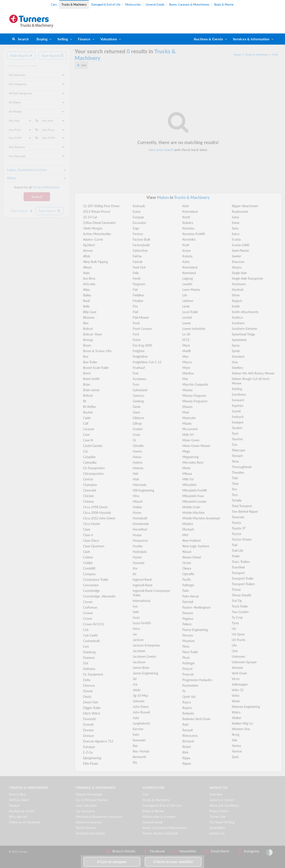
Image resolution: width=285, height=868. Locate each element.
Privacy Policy (219, 811)
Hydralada (140, 552)
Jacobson (139, 662)
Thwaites (238, 472)
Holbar (137, 507)
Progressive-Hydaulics (197, 680)
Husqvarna (140, 540)
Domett (88, 724)
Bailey (87, 295)
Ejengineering (92, 758)
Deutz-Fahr (91, 702)
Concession (91, 585)
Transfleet (238, 567)
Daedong (89, 652)
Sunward (238, 400)
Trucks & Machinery (74, 4)
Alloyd (87, 267)
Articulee (89, 284)
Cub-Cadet (90, 635)
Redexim (188, 713)
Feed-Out (139, 267)
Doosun (89, 736)
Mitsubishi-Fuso (193, 496)
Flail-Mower (141, 317)
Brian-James (91, 390)
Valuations (109, 39)
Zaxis (235, 757)
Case (86, 435)
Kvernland (189, 273)
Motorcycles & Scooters (159, 817)
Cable (87, 418)
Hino (136, 496)
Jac (135, 634)
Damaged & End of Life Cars (162, 805)
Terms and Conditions (224, 805)
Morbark (188, 529)
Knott (186, 217)
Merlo (186, 468)
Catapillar (89, 457)
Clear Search (22, 211)
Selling (63, 39)
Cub (86, 630)
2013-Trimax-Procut (97, 212)
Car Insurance (85, 811)
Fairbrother (140, 251)
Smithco (237, 317)
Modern (188, 524)
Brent (87, 373)
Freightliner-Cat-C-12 (147, 362)
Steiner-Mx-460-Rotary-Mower (253, 373)
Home (237, 55)
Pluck (186, 658)
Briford (88, 396)
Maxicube (189, 418)
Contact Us (217, 833)
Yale (234, 740)
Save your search (161, 150)
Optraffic (188, 574)
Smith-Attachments (245, 312)
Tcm (235, 445)
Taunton (237, 439)
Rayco (187, 702)
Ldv (185, 295)
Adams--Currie (93, 239)
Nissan (187, 552)
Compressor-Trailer (96, 580)
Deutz (87, 697)
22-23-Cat (90, 217)
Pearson (188, 613)
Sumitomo (239, 394)
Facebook (154, 851)
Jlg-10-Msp (140, 695)
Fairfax (137, 256)
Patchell (188, 602)
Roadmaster (240, 212)
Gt (134, 440)
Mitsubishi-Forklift (195, 490)
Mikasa (187, 474)
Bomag (88, 340)
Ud (234, 629)
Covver (88, 602)
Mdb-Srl (188, 435)
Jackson (138, 640)
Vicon (236, 679)
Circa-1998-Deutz (95, 507)
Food (136, 323)
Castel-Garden (93, 446)
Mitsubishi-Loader (194, 501)
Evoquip (138, 217)
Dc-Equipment (93, 674)
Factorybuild (141, 245)
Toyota (236, 523)
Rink (185, 752)
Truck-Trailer (240, 606)
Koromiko (189, 239)
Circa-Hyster (92, 524)
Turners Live (218, 817)
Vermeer (237, 668)
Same (236, 223)
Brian (87, 384)
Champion (90, 485)
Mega (186, 451)
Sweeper (238, 422)
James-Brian (141, 668)
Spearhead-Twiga (243, 334)
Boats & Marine (224, 4)
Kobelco (188, 223)
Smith (236, 306)
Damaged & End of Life (106, 4)
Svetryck (238, 417)
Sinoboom (239, 284)
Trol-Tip (237, 601)
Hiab (136, 479)
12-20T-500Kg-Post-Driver (101, 206)
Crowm (88, 613)
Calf (86, 423)
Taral (235, 433)
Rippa (186, 758)
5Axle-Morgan (93, 228)
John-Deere (141, 707)
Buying (42, 39)
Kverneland (190, 267)
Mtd (185, 535)
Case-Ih (88, 440)
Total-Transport (242, 506)
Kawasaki (139, 740)
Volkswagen (240, 684)
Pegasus (188, 619)
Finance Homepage (89, 794)
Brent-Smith (91, 379)
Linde (186, 306)
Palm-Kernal (190, 596)
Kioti (186, 206)
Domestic (90, 719)
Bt (85, 401)
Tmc (235, 489)
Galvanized (140, 390)
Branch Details (121, 851)
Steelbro (237, 368)
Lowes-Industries (194, 329)
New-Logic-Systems (196, 546)
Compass (89, 574)
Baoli (86, 301)
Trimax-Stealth (242, 595)
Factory (138, 234)
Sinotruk (238, 290)
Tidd (235, 478)
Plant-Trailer (190, 652)
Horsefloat (140, 529)
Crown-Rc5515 (94, 624)
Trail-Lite (237, 551)
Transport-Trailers (243, 584)
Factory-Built (141, 239)
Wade (236, 701)
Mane (186, 368)
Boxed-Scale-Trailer (96, 368)
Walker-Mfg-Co (242, 723)
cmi (83, 65)
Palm (186, 591)
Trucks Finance (86, 828)
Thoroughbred (242, 467)
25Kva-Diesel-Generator (99, 223)
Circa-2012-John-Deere (99, 518)
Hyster (137, 557)
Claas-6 (88, 535)
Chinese (88, 501)
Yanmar (237, 751)
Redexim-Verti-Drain (196, 719)
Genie (137, 407)
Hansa (137, 457)
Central (88, 479)
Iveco (136, 629)
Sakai (235, 217)
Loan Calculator (86, 805)
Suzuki (236, 411)
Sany (235, 228)
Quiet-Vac (189, 697)
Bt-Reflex (89, 407)
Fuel (135, 373)
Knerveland (190, 212)
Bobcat (88, 329)
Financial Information (90, 833)
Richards (188, 741)
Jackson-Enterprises (146, 645)
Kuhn (186, 262)
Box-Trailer (90, 362)
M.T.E (186, 340)
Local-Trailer (190, 312)
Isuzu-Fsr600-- (143, 623)
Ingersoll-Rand (142, 585)
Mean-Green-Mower (196, 446)
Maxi (186, 412)
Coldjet (88, 563)
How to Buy (17, 794)
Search (23, 39)
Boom (87, 345)
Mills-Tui (188, 479)
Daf (86, 663)
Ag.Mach (89, 245)
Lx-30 (186, 334)
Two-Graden (240, 612)
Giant (136, 412)
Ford (136, 334)
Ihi (134, 574)
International (141, 601)
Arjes (86, 273)
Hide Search (21, 56)
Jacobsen (139, 651)
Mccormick (190, 429)
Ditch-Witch (92, 713)
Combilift (89, 568)
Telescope (238, 450)
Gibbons (138, 418)
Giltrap (137, 423)
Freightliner (140, 356)
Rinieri (187, 747)
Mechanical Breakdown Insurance (99, 817)
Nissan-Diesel (192, 557)
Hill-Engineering (143, 490)
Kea (135, 746)
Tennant (237, 456)
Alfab (87, 256)
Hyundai (138, 563)
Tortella (237, 500)
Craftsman (90, 607)
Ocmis (187, 563)
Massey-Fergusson (195, 401)
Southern (238, 323)
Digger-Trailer (92, 708)
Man (185, 356)
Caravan (89, 429)
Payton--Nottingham (196, 607)
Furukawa (139, 379)
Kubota (187, 256)
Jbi (135, 679)
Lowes (187, 323)
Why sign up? (18, 817)
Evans (137, 212)
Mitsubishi (189, 485)
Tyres (235, 623)
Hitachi (138, 501)
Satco (236, 234)
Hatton (138, 462)
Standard (238, 356)
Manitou (188, 373)
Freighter (139, 351)
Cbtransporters (93, 474)
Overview (216, 794)
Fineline (138, 301)
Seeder (236, 256)
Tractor (237, 534)
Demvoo (89, 685)
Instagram (248, 851)
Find (275, 55)
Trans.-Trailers (241, 562)
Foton (137, 340)
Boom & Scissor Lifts (97, 351)
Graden (138, 429)
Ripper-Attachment (245, 206)
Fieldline (138, 295)
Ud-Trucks (239, 640)
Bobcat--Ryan (93, 334)
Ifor (135, 568)
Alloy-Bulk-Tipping (95, 262)
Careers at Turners (222, 800)
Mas (185, 379)
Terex (235, 461)
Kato (136, 735)
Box (86, 356)
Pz (184, 691)
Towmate (238, 517)
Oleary (187, 568)
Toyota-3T (239, 528)
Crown (88, 619)
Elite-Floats (91, 764)
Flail (135, 312)
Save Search (53, 56)
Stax (235, 362)
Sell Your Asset (19, 800)
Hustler (138, 546)
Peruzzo (188, 635)
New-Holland (191, 540)
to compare (112, 862)
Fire (135, 306)
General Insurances (89, 822)
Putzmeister (190, 685)
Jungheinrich (141, 723)
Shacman (238, 262)
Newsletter (184, 851)
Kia (135, 762)
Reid (185, 724)
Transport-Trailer (243, 578)
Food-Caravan (142, 329)
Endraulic (139, 206)
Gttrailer (138, 446)
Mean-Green (191, 440)
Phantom (189, 641)
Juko (136, 718)
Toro (235, 495)
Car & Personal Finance (92, 800)
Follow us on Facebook (25, 822)
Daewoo (89, 658)
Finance (84, 39)
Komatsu (188, 228)
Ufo (234, 645)
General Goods (155, 4)
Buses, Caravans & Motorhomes (189, 4)
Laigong (188, 278)
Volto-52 (238, 690)
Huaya (137, 535)
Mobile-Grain (191, 507)
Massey (187, 390)
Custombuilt (91, 641)
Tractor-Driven (242, 539)
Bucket (88, 412)
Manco (187, 362)
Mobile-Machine (193, 513)
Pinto (186, 646)
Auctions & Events (22, 811)
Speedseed (239, 340)
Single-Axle (239, 273)
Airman (88, 251)
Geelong (138, 401)
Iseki (136, 612)
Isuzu (136, 617)
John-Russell (141, 712)
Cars (54, 4)
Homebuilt (140, 518)
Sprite (236, 351)
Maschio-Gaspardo (195, 384)
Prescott (188, 674)
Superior (238, 406)
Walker (237, 718)
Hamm (137, 451)
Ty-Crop (237, 617)
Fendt (137, 278)
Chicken (89, 496)
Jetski (136, 690)
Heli (135, 474)
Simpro (237, 267)
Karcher (138, 729)
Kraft (186, 245)
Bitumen (89, 317)
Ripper (187, 764)
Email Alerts (217, 828)
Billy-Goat (90, 312)
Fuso (136, 384)
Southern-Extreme (244, 329)
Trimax (236, 590)
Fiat (135, 290)
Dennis (88, 691)
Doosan (88, 730)
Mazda (187, 423)
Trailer (236, 556)
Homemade (141, 524)
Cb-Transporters (94, 468)
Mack (186, 345)
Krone (186, 251)
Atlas (86, 290)
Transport (238, 573)
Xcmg (236, 735)
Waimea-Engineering (246, 707)
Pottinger (189, 663)
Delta (87, 680)
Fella (136, 273)
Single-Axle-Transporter (247, 278)
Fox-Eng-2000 (142, 345)
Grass (136, 435)
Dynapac (89, 747)
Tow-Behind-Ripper (245, 511)
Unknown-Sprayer (244, 662)
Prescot (187, 669)
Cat (85, 451)
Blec (86, 323)
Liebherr (188, 301)
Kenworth (139, 757)
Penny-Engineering (195, 630)
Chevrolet (90, 490)
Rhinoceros (190, 736)
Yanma (236, 746)
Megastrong (190, 457)
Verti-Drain (239, 673)
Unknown (238, 656)
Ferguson (139, 284)
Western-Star (241, 729)
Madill (186, 351)
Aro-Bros (89, 278)
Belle (86, 306)
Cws (86, 646)
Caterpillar (90, 462)
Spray (236, 345)
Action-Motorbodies (97, 234)
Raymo (187, 708)
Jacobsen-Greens (144, 656)
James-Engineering (145, 673)
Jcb (135, 684)
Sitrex (236, 295)
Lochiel (187, 317)
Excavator (139, 223)
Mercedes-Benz (193, 462)
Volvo (236, 695)
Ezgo (136, 228)
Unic (235, 651)
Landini (187, 284)
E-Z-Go (88, 752)
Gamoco (138, 396)
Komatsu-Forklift (194, 234)
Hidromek (139, 485)
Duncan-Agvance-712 (98, 741)
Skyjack (237, 301)
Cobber (88, 557)
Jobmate (139, 701)
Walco (236, 712)
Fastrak (138, 262)
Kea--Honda (141, 751)
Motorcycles (133, 4)
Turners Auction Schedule (160, 833)
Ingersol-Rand (142, 580)
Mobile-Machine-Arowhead (201, 518)
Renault (188, 730)
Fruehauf (139, 368)
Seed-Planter (240, 251)
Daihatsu (89, 669)
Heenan (138, 468)
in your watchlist (173, 862)
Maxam (187, 407)
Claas (87, 529)
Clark (87, 552)
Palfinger (188, 585)
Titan (235, 484)
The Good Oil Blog (222, 822)
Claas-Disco (91, 540)
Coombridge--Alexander (99, 596)
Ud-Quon (238, 634)
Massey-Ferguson (194, 396)
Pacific (187, 580)
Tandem (237, 428)
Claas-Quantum (94, 546)
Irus (135, 606)
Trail (234, 545)
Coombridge (91, 591)
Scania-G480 (241, 245)
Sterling (237, 389)
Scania (236, 239)
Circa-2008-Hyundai (97, 513)
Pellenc (187, 624)
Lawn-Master (191, 290)
